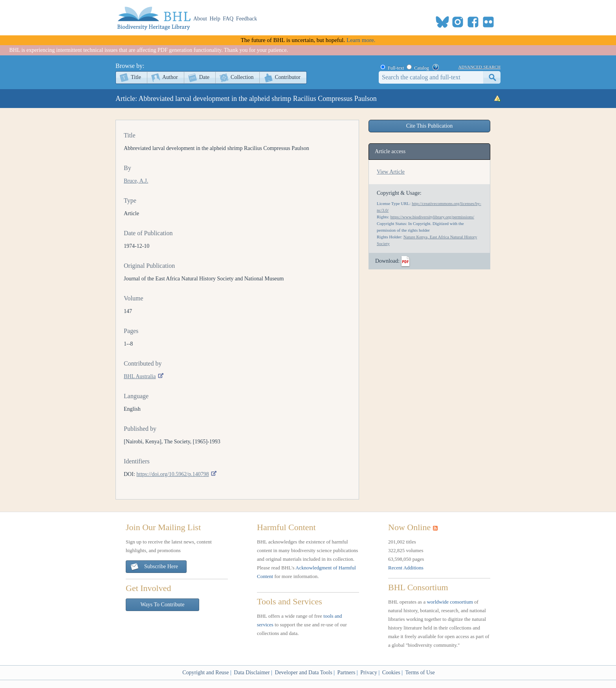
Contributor (287, 77)
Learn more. (361, 40)
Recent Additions (406, 568)
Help (215, 19)
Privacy (369, 672)
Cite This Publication (430, 126)
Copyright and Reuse (205, 672)
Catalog (421, 68)
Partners (346, 672)
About (200, 19)
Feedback (247, 19)
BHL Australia (140, 376)
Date (204, 77)
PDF (405, 262)
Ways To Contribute (163, 605)
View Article (391, 172)
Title (136, 77)
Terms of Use (420, 672)
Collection (242, 77)
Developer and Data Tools (304, 672)
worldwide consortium (450, 602)
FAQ (228, 19)
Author (170, 77)
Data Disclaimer (252, 672)
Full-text (396, 68)
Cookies (391, 672)
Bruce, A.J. (136, 181)
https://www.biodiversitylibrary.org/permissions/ (432, 217)
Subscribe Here (154, 567)
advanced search (479, 66)
